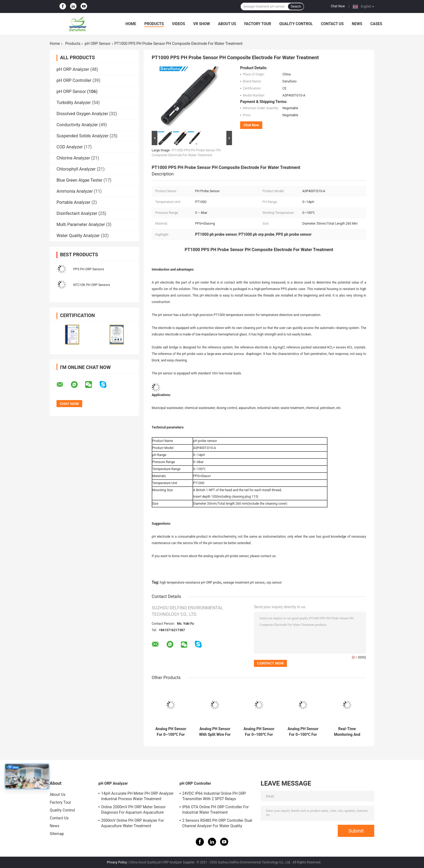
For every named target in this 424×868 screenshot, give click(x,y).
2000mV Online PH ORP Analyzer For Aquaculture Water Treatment (132, 823)
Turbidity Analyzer (74, 103)
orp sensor (274, 583)
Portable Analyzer (73, 202)
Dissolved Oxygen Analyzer (82, 114)
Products (154, 24)
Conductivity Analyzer (77, 125)
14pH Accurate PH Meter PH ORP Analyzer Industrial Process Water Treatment (137, 796)
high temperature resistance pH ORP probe (191, 583)
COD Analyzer (70, 147)
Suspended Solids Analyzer (82, 136)
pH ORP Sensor (97, 44)
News (357, 24)
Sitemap (57, 834)
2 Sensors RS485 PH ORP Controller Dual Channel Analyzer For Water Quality (217, 823)
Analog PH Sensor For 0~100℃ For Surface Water (171, 732)
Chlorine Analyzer (73, 158)
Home (131, 24)
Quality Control (296, 24)
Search (296, 6)
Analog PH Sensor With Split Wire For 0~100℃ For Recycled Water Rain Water (215, 732)
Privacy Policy (117, 862)
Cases (376, 24)
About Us (227, 24)
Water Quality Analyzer (78, 236)
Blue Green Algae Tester (79, 180)
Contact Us (332, 24)
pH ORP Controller (74, 80)
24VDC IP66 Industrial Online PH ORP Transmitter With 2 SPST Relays (214, 796)
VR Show (201, 24)
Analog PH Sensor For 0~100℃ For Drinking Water (303, 732)
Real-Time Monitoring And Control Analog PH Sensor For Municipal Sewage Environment (347, 732)
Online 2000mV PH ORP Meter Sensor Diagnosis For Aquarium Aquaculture (133, 810)
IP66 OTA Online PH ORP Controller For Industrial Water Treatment (216, 810)
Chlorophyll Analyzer (76, 169)
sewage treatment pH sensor (244, 583)
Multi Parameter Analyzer (81, 225)
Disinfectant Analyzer (77, 213)
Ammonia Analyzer (75, 191)
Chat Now (338, 6)
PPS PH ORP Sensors (89, 269)
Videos (179, 24)
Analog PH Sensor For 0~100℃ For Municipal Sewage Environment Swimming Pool (259, 732)
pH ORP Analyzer (73, 69)
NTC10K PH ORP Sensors (92, 285)
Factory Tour (258, 24)
